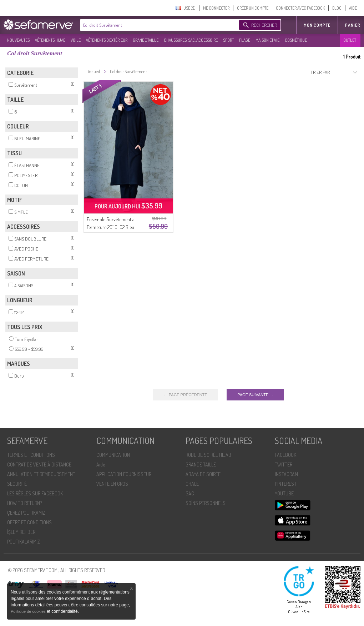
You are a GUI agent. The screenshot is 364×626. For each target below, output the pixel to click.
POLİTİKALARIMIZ (24, 542)
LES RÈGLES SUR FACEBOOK (35, 493)
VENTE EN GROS (112, 484)
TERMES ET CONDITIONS (31, 455)
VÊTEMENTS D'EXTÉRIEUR (107, 40)
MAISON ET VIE (267, 40)
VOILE (76, 40)
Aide (101, 465)
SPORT (228, 40)
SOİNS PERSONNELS (206, 503)
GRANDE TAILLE (146, 40)
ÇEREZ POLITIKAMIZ (26, 513)
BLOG (337, 8)
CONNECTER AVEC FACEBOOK (300, 8)
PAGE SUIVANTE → (255, 395)
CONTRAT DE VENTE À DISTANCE (39, 465)
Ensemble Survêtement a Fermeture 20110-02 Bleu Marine (111, 227)
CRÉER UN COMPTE (253, 8)
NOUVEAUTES (18, 40)
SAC (190, 493)
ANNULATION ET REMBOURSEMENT (41, 474)
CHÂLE (192, 484)
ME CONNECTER (216, 8)
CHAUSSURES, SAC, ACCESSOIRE (191, 40)
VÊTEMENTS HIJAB (50, 40)
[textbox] (158, 25)
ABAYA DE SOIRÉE (203, 474)
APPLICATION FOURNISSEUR (124, 474)
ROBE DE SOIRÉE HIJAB (208, 455)
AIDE (353, 8)
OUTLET (350, 40)
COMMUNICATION (113, 455)
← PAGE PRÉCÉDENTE (186, 395)
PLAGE (245, 40)
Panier (353, 25)
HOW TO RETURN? (24, 503)
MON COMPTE (317, 25)
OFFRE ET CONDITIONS (29, 522)
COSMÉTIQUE (296, 40)
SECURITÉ (17, 484)
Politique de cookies (29, 611)
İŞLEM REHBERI (22, 532)
